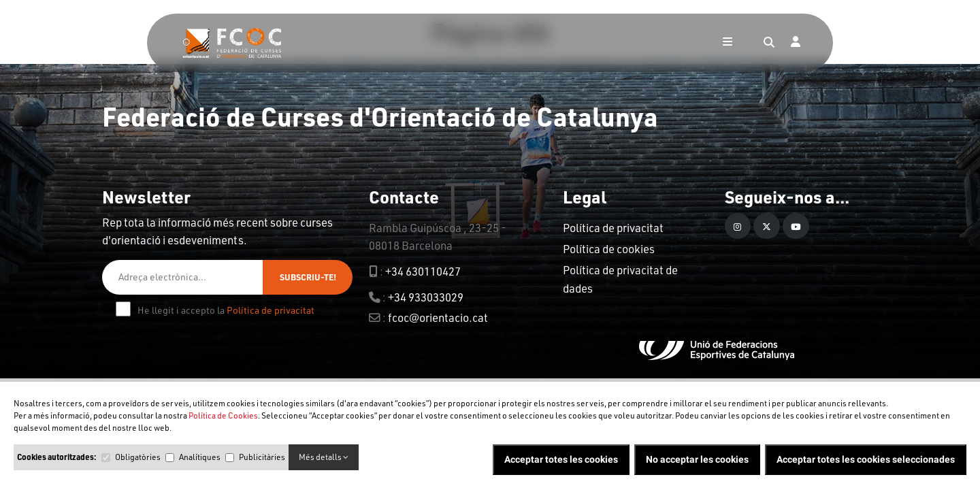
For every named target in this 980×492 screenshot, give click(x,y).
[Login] (796, 43)
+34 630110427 (423, 271)
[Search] (769, 43)
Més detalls (324, 457)
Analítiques (200, 457)
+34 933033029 (426, 297)
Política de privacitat (271, 310)
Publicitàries (262, 457)
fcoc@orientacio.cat (438, 317)
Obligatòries (138, 457)
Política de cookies (609, 249)
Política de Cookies (223, 415)
